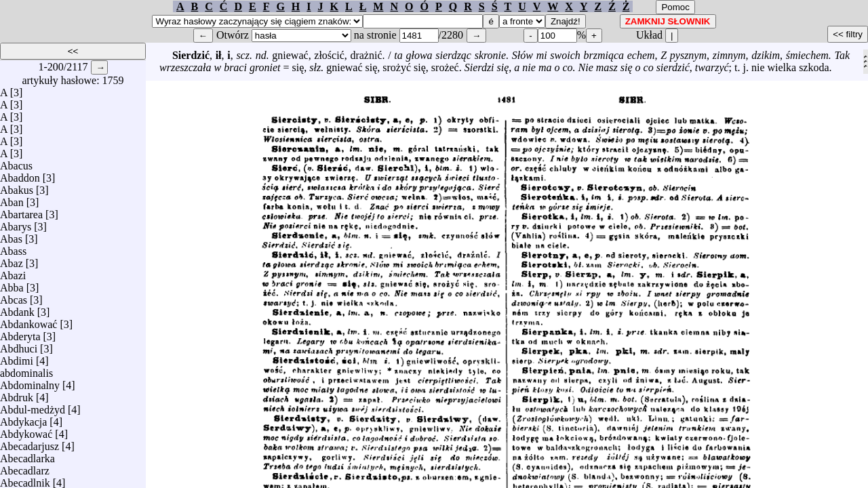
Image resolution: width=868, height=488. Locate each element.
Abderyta (20, 333)
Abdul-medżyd (33, 406)
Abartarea (21, 211)
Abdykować (26, 431)
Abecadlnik (25, 480)
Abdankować (28, 321)
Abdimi (17, 358)
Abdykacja (23, 419)
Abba (12, 284)
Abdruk (17, 394)
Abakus (17, 187)
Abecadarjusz (29, 443)
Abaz (12, 260)
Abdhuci (19, 345)
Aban (12, 199)
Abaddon (20, 175)
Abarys (16, 223)
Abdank (17, 309)
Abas (11, 236)
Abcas (14, 297)
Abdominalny (30, 382)
